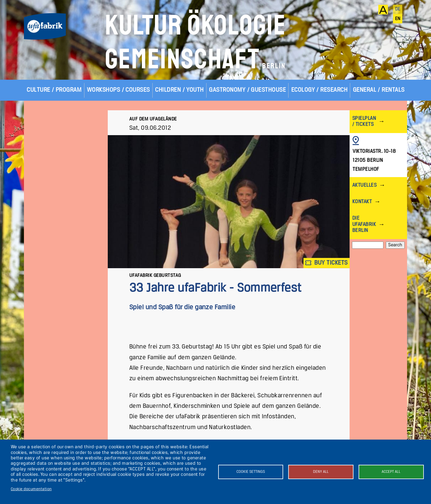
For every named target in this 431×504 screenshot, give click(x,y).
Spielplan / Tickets (364, 122)
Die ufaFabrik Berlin (364, 224)
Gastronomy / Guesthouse (247, 90)
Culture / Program (54, 90)
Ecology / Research (320, 90)
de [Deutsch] (398, 9)
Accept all (391, 472)
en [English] (398, 19)
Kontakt (362, 202)
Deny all (321, 472)
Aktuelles (364, 185)
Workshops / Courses (118, 90)
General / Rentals (379, 90)
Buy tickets (327, 263)
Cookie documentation (31, 489)
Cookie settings (251, 472)
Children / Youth (179, 90)
